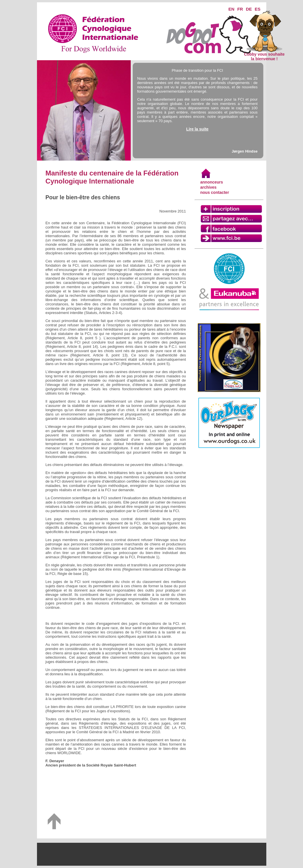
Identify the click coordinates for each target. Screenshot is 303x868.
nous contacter (215, 192)
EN (231, 9)
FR (240, 9)
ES (257, 9)
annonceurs (212, 182)
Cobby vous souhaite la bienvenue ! (264, 55)
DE (249, 9)
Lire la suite (198, 129)
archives (209, 187)
